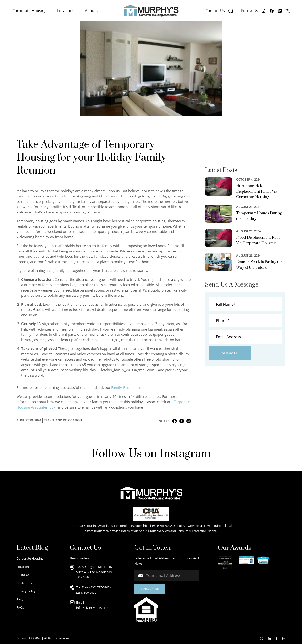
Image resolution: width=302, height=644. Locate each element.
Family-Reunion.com (128, 387)
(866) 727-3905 (99, 587)
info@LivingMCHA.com (92, 608)
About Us (23, 575)
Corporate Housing (30, 558)
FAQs (20, 607)
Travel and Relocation (63, 420)
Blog (20, 599)
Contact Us (215, 11)
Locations (23, 567)
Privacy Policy (26, 591)
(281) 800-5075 (86, 592)
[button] (31, 11)
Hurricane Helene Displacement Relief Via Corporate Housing (257, 191)
